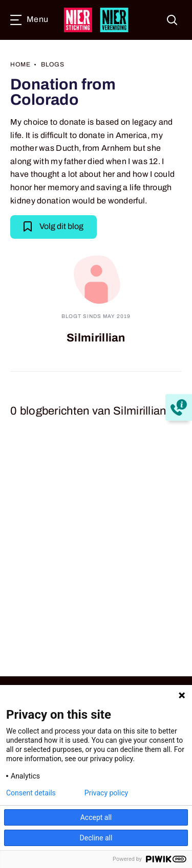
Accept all (96, 817)
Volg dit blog (54, 225)
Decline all (96, 838)
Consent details (31, 793)
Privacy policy (106, 793)
